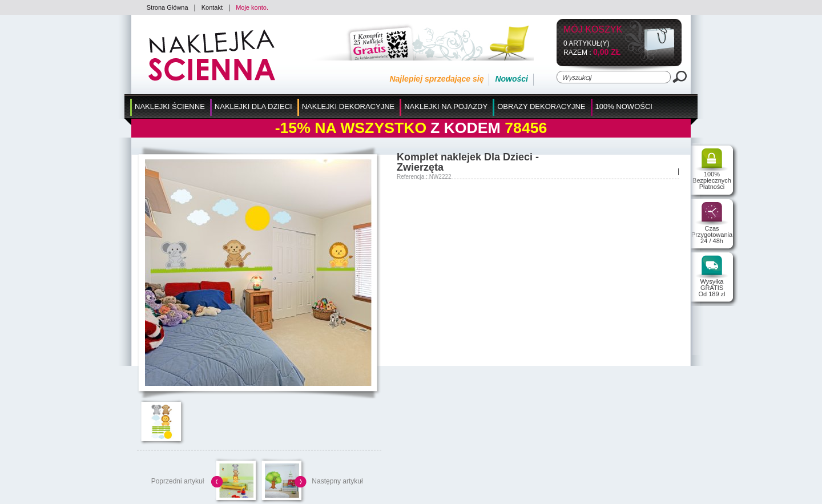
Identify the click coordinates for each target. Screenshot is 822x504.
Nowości (511, 79)
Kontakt (212, 7)
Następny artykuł (337, 481)
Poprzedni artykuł (178, 481)
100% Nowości (624, 106)
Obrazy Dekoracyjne (541, 106)
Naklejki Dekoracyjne (348, 106)
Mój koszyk (593, 30)
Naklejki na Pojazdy (446, 106)
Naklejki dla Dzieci (253, 106)
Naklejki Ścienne (170, 106)
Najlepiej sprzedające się (436, 79)
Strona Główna (168, 7)
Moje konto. (252, 7)
